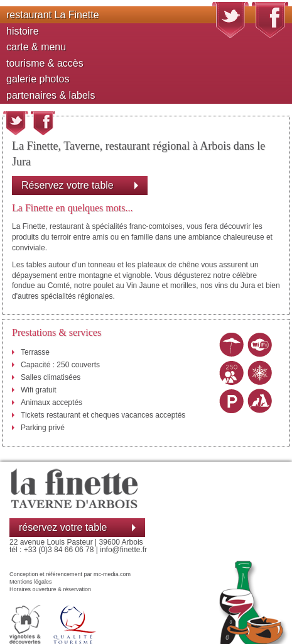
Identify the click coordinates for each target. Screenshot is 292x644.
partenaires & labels (51, 95)
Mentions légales (31, 582)
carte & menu (36, 47)
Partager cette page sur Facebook (43, 123)
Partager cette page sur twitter (16, 123)
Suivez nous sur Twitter (230, 20)
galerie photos (38, 79)
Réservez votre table (68, 185)
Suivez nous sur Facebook (270, 20)
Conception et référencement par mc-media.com (70, 574)
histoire (23, 31)
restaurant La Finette (53, 15)
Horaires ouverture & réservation (50, 589)
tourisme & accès (45, 63)
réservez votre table (63, 527)
